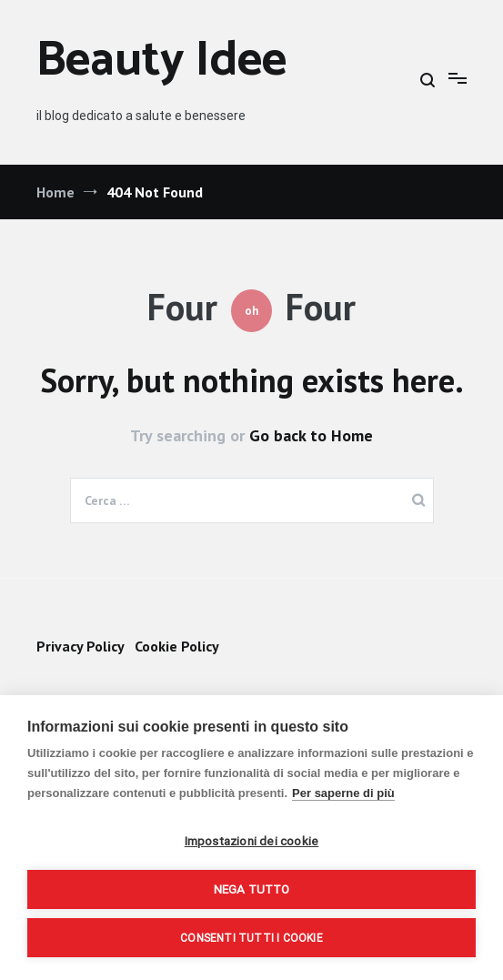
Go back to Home (311, 435)
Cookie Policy (177, 646)
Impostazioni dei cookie (252, 841)
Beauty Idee (161, 61)
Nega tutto (252, 889)
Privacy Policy (80, 646)
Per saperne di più (343, 793)
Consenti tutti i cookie (251, 938)
